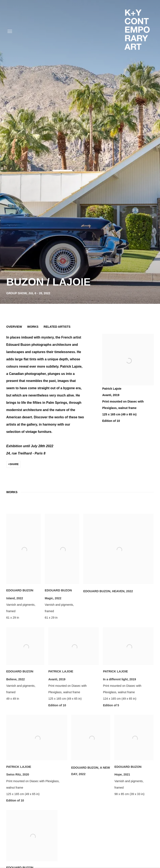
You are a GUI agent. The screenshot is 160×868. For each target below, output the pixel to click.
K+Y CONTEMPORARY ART (137, 31)
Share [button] (14, 464)
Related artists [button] (57, 327)
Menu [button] (9, 32)
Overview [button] (14, 327)
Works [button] (33, 327)
